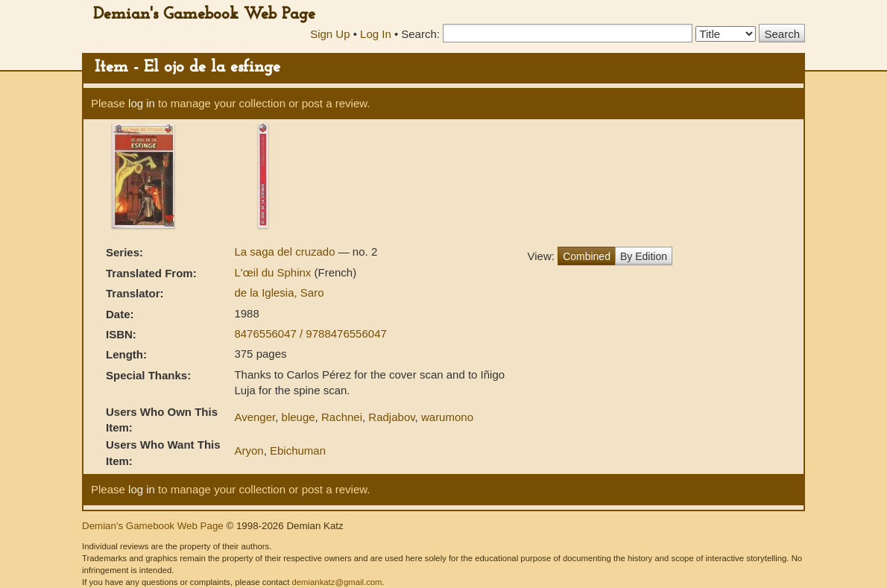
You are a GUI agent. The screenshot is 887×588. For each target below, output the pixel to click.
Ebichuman (298, 451)
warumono (447, 417)
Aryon (249, 451)
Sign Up (330, 34)
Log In (376, 34)
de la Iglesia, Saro (279, 293)
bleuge (299, 417)
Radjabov (391, 417)
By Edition (644, 256)
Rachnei (342, 417)
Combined (587, 256)
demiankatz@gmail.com (337, 582)
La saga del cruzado (286, 252)
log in (142, 103)
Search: (420, 34)
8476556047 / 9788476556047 (310, 333)
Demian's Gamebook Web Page (204, 15)
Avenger (255, 417)
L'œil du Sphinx (274, 272)
